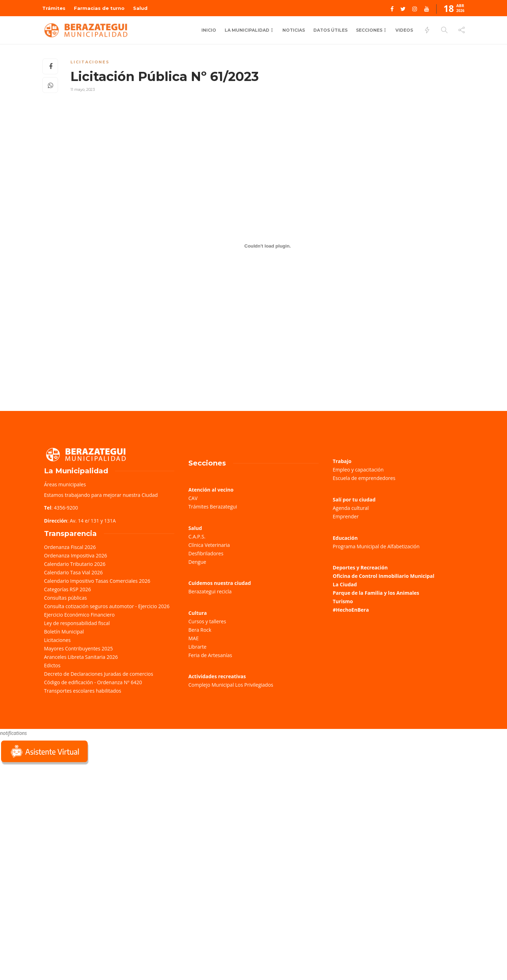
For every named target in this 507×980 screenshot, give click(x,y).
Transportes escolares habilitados (83, 691)
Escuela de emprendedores (364, 478)
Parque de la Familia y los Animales (376, 593)
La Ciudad (345, 584)
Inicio (209, 30)
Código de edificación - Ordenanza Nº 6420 (93, 682)
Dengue (197, 562)
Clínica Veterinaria (209, 545)
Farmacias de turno (99, 8)
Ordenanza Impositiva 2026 (76, 555)
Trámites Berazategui (213, 507)
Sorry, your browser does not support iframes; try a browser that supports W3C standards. (53, 816)
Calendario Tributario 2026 (75, 564)
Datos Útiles (330, 30)
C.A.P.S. (197, 536)
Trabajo (342, 461)
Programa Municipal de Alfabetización (376, 546)
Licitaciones (90, 62)
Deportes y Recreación (360, 567)
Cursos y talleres (207, 621)
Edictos (52, 665)
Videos (404, 30)
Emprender (346, 516)
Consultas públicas (65, 598)
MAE (193, 638)
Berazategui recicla (210, 591)
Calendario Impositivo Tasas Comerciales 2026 (97, 581)
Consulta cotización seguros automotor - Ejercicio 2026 (107, 606)
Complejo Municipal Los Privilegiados (231, 685)
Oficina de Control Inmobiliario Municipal (383, 576)
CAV (193, 498)
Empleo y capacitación (358, 470)
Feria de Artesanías (210, 655)
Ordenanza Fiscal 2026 (70, 547)
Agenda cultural (351, 508)
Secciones (369, 30)
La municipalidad (247, 30)
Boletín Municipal (64, 632)
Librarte (197, 647)
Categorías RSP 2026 (67, 589)
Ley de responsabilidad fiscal (77, 623)
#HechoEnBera (351, 610)
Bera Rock (200, 630)
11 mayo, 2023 (83, 89)
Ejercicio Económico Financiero (79, 615)
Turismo (343, 601)
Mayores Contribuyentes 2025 (79, 648)
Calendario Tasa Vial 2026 (73, 572)
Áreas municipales (65, 484)
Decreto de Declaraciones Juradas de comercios (99, 674)
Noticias (294, 30)
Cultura (198, 613)
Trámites (54, 8)
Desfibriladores (206, 553)
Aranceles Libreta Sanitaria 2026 (81, 657)
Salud (140, 8)
